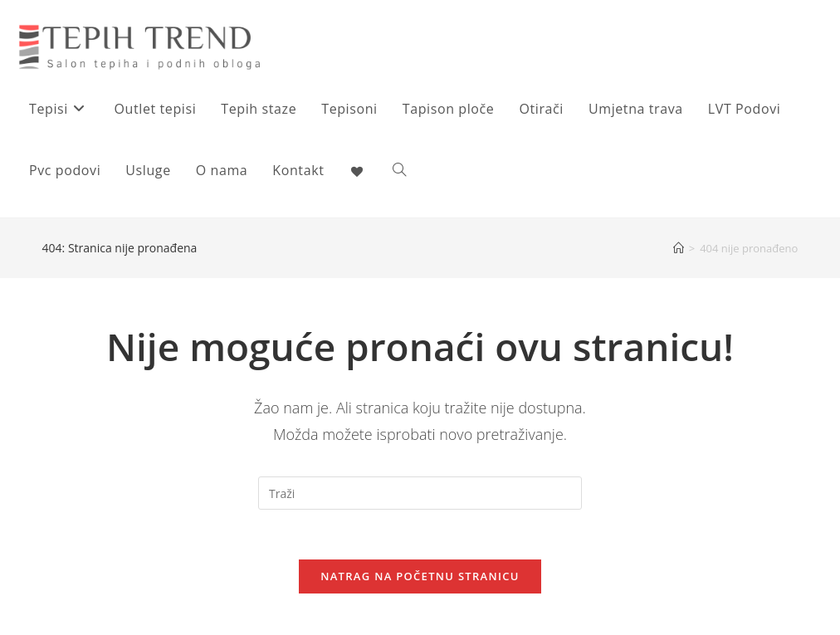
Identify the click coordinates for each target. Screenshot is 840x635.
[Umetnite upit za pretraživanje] (420, 493)
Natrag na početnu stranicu (420, 576)
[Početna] (679, 248)
